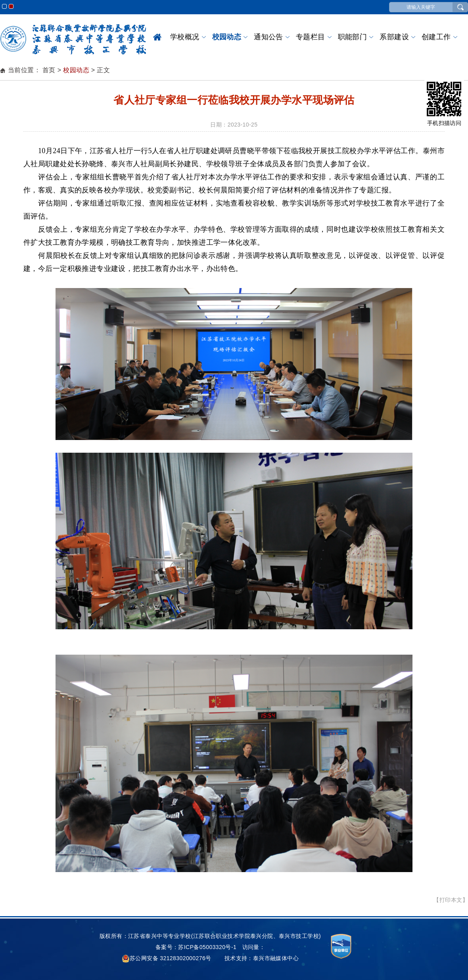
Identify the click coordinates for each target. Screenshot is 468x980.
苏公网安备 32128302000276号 (167, 958)
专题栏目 (311, 37)
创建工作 (436, 37)
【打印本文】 (451, 900)
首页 (157, 37)
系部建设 (394, 37)
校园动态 (227, 37)
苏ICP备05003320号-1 (207, 947)
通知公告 (269, 37)
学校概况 (185, 37)
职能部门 (353, 37)
